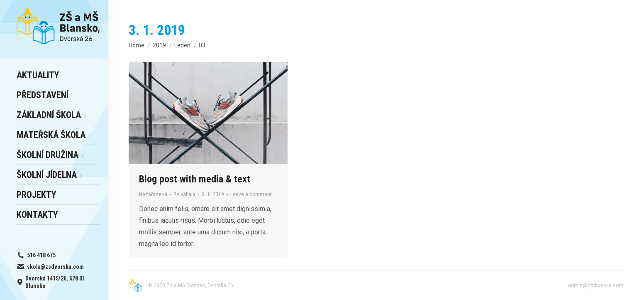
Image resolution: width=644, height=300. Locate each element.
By (184, 194)
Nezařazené (153, 194)
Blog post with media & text (195, 179)
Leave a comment (251, 194)
